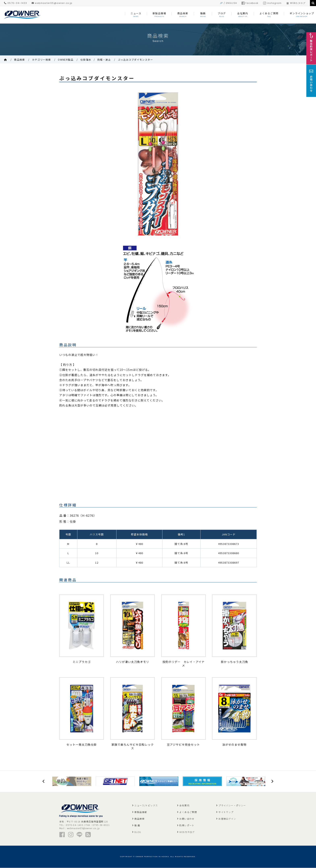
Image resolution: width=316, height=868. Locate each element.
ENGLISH (232, 3)
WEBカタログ (296, 3)
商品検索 (20, 60)
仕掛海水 (86, 60)
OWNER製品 (66, 60)
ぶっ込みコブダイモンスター (135, 60)
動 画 (137, 825)
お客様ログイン (227, 819)
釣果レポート (187, 825)
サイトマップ (226, 812)
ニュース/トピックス (146, 806)
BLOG (138, 832)
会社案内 (184, 806)
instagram (272, 3)
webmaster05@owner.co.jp (52, 3)
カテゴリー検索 (42, 60)
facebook (250, 3)
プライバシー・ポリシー (232, 806)
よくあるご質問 (188, 812)
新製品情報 (141, 812)
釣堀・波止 (104, 60)
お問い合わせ (187, 819)
